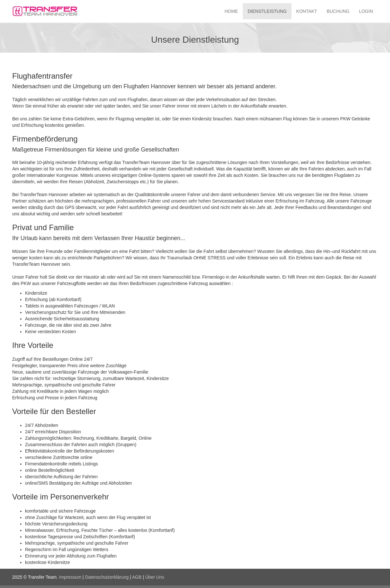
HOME (231, 11)
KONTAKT (307, 11)
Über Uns (155, 577)
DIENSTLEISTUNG (267, 11)
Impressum (70, 577)
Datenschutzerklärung (107, 577)
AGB (137, 577)
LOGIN (366, 11)
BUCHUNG (338, 11)
